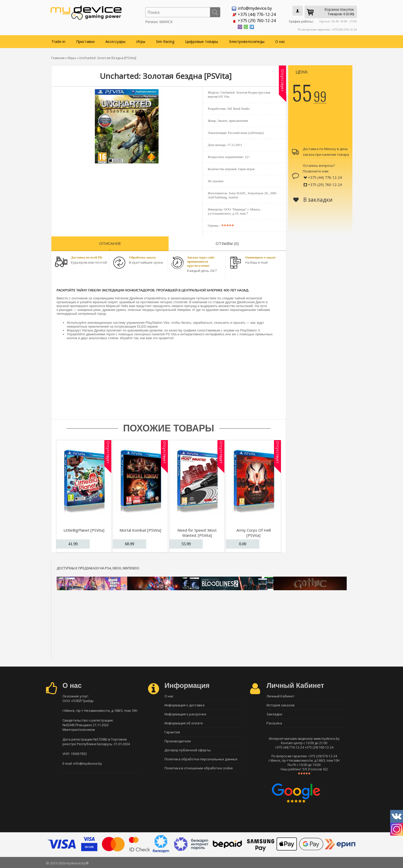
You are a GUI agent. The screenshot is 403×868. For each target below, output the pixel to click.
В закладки (313, 200)
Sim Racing (165, 41)
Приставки (85, 41)
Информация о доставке (185, 705)
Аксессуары (115, 41)
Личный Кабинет (281, 696)
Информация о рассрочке (185, 714)
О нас (280, 41)
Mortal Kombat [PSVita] (140, 530)
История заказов (281, 705)
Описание (110, 243)
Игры (141, 41)
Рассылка (274, 723)
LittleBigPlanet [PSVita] (84, 530)
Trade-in (58, 41)
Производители (178, 741)
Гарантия (172, 732)
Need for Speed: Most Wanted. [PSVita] (197, 533)
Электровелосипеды (247, 41)
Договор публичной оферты (188, 750)
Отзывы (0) (227, 243)
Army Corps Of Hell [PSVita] (254, 533)
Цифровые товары (201, 41)
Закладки (274, 714)
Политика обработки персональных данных (201, 759)
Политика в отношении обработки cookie (199, 768)
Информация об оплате (184, 723)
